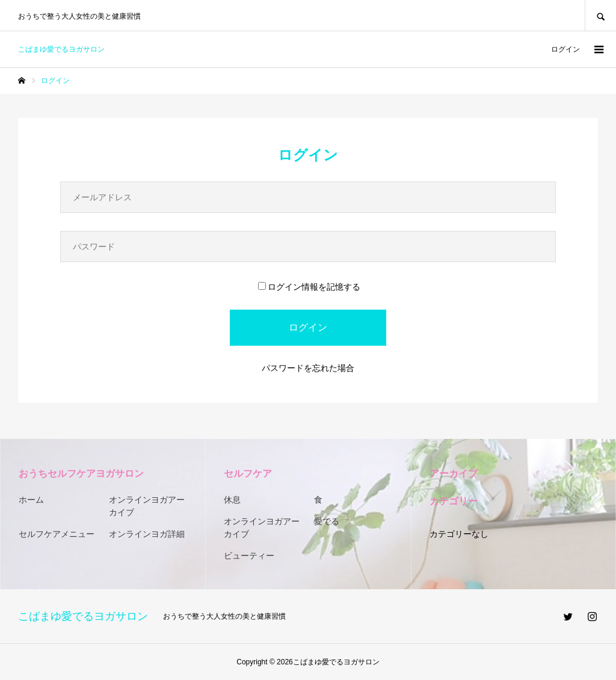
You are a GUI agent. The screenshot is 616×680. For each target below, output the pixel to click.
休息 (232, 500)
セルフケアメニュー (57, 534)
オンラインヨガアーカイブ (147, 506)
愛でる (327, 521)
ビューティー (249, 556)
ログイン (565, 49)
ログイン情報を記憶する (309, 287)
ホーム (31, 500)
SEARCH (600, 15)
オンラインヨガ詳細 (147, 534)
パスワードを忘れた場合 (308, 368)
